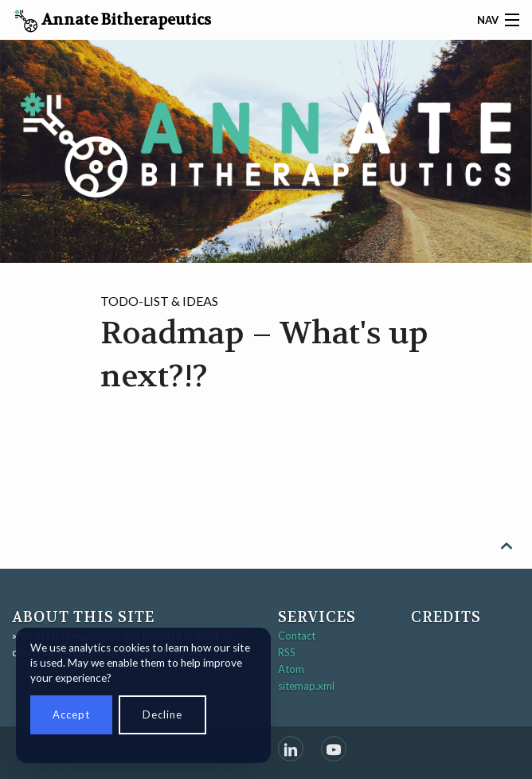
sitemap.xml (306, 686)
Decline (162, 714)
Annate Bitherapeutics (112, 21)
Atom (291, 669)
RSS (287, 652)
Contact (297, 636)
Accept (71, 714)
